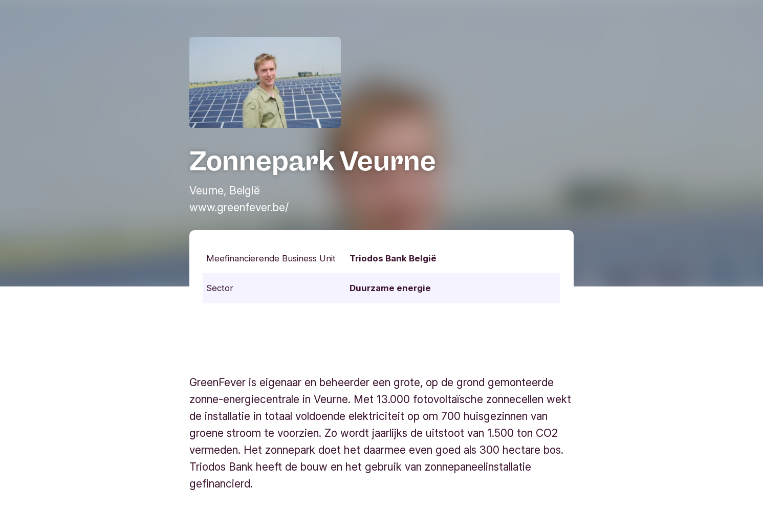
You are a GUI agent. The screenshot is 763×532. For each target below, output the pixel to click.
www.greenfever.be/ (239, 207)
